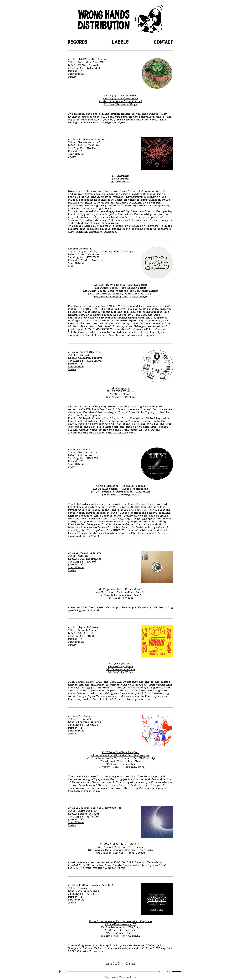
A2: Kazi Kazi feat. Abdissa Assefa (120, 592)
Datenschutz (128, 977)
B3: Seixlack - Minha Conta (121, 936)
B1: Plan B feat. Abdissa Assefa (121, 595)
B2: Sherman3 (121, 182)
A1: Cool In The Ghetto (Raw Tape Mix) (121, 285)
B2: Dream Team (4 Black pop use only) (120, 297)
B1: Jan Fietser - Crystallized (120, 101)
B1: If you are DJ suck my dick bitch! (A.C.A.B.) (121, 294)
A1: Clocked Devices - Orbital (120, 844)
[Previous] (111, 963)
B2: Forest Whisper (121, 598)
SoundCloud (76, 74)
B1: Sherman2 (121, 179)
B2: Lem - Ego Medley (120, 764)
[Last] (133, 963)
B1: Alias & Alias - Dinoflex (120, 761)
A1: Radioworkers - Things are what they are (121, 921)
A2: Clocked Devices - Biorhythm (120, 847)
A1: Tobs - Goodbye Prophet (120, 752)
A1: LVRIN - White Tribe (121, 96)
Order (72, 77)
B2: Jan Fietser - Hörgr (121, 104)
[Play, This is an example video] (60, 972)
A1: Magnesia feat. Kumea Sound (120, 589)
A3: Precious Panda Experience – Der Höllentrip (121, 758)
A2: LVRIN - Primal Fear (120, 99)
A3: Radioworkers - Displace (120, 927)
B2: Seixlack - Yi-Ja (121, 933)
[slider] (111, 972)
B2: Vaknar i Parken (120, 397)
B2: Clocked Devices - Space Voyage (121, 853)
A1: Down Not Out (120, 664)
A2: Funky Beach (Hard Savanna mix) (120, 288)
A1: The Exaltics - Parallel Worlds (120, 486)
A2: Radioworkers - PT (120, 924)
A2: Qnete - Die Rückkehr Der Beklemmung (120, 755)
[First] (108, 963)
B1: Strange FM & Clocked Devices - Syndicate (120, 850)
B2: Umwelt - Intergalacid (121, 495)
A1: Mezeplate (120, 388)
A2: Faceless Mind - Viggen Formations (121, 489)
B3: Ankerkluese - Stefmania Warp (121, 767)
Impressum (111, 977)
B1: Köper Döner (120, 394)
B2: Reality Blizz (120, 672)
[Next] (130, 963)
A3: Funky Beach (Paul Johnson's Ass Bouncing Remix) (120, 291)
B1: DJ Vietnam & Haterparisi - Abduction (121, 492)
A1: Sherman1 (120, 176)
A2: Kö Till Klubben (120, 391)
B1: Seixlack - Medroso (121, 930)
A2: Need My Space (120, 667)
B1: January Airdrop (121, 669)
